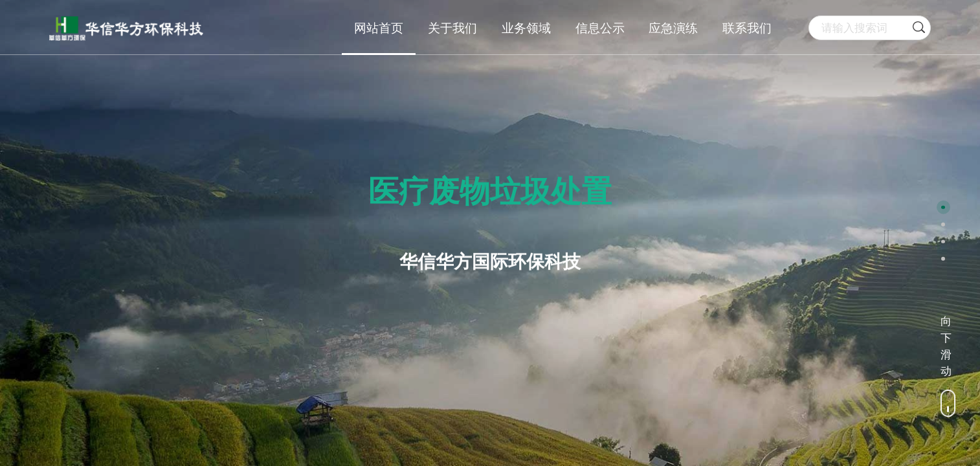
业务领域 (526, 28)
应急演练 (673, 28)
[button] (943, 207)
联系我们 (747, 28)
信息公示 (600, 28)
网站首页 (379, 28)
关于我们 (452, 28)
